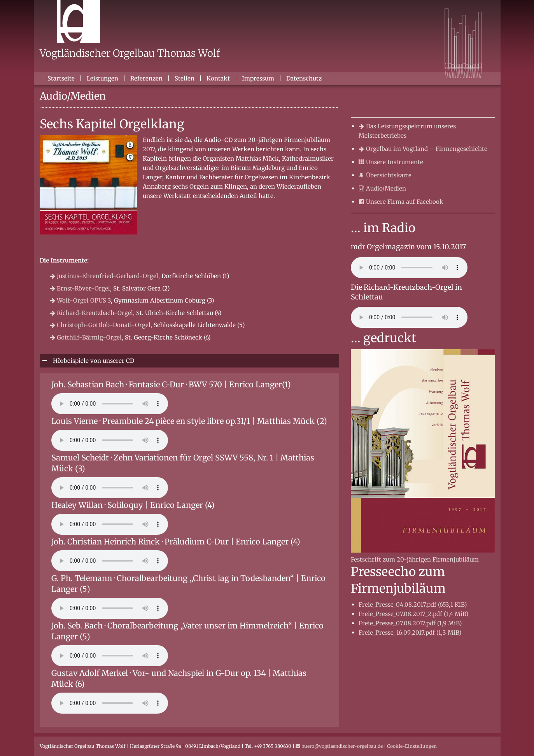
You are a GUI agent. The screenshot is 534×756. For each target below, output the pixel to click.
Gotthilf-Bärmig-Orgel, (87, 337)
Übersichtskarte (385, 175)
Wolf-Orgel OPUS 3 (81, 300)
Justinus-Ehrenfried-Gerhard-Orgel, (105, 276)
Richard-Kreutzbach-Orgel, (92, 313)
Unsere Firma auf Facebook (401, 202)
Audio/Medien (382, 188)
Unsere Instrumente (391, 162)
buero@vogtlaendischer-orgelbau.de (339, 746)
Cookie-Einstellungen (412, 746)
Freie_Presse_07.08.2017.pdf (410, 623)
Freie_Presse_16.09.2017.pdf (410, 633)
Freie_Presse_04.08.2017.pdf (413, 605)
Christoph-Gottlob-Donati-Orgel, (101, 325)
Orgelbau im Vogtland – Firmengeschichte (423, 149)
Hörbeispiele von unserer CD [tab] (93, 361)
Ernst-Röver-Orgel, (81, 288)
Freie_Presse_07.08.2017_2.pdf (413, 614)
